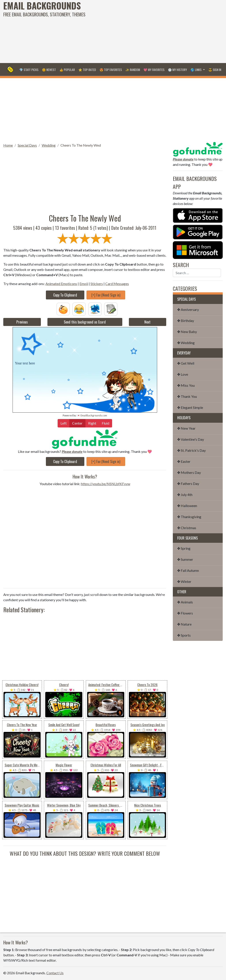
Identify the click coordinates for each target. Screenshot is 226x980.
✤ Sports (184, 635)
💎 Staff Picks (29, 70)
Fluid (105, 423)
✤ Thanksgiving (189, 517)
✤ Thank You (187, 396)
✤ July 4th (185, 495)
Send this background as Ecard (85, 322)
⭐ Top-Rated (87, 70)
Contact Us (55, 973)
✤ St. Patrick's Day (191, 450)
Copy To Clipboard (65, 295)
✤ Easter (184, 461)
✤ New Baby (187, 332)
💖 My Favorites (154, 70)
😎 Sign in (215, 70)
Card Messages (117, 284)
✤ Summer (185, 559)
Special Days (27, 145)
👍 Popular (67, 70)
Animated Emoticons (61, 284)
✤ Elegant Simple (190, 407)
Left (64, 423)
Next (147, 322)
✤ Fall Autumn (188, 570)
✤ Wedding (186, 343)
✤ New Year (186, 428)
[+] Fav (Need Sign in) (106, 295)
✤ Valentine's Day (191, 439)
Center (77, 423)
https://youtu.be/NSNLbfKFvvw (106, 484)
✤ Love (183, 374)
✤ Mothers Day (189, 472)
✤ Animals (185, 602)
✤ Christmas (187, 528)
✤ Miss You (186, 385)
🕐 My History (177, 70)
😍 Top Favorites (111, 70)
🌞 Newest (49, 70)
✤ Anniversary (188, 309)
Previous (22, 322)
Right (92, 423)
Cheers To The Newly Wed (81, 145)
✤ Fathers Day (188, 483)
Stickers (97, 284)
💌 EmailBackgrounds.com (92, 415)
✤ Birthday (186, 321)
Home (8, 145)
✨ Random (133, 70)
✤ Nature (184, 624)
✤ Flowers (185, 613)
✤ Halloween (187, 506)
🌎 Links (196, 70)
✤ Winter (184, 581)
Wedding (49, 145)
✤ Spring (184, 548)
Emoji (84, 284)
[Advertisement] (152, 31)
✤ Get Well (186, 363)
